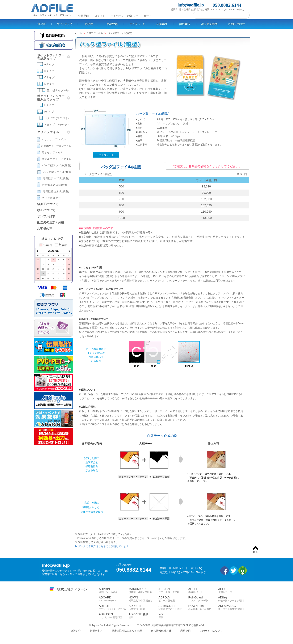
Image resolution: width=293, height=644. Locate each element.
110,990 (206, 212)
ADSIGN (173, 590)
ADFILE (114, 607)
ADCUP (233, 590)
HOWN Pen (203, 607)
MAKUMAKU (144, 590)
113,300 (206, 218)
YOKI (173, 616)
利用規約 (185, 631)
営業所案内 (96, 631)
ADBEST (203, 590)
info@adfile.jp (191, 5)
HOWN (144, 599)
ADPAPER (144, 607)
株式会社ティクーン (72, 589)
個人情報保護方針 (161, 631)
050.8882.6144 (227, 5)
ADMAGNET (173, 607)
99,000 (206, 193)
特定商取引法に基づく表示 (127, 631)
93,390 (206, 186)
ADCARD (114, 599)
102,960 (206, 199)
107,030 (206, 205)
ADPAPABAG (233, 607)
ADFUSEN (114, 616)
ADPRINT (114, 590)
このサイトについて (211, 631)
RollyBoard (203, 599)
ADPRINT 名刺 (144, 616)
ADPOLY (173, 599)
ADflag (233, 599)
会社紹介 (76, 631)
